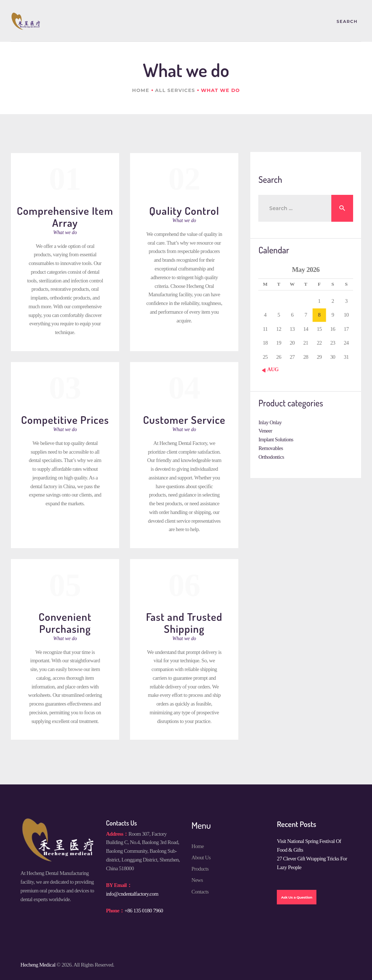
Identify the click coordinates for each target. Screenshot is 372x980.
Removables (270, 448)
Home (140, 90)
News (197, 880)
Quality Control (184, 211)
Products (200, 869)
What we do (65, 232)
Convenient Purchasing (65, 622)
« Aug (271, 369)
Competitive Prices (65, 420)
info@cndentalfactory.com (132, 894)
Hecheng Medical (38, 965)
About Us (201, 857)
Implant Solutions (276, 439)
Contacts (200, 892)
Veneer (265, 431)
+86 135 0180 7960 (144, 911)
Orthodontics (271, 457)
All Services (175, 90)
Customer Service (184, 420)
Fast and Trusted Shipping (184, 622)
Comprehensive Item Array (65, 216)
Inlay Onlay (270, 422)
